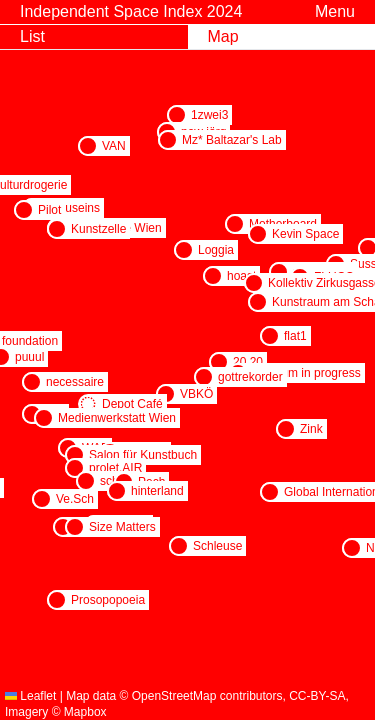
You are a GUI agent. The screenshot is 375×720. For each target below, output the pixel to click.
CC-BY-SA (317, 696)
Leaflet (30, 696)
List (32, 36)
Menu (335, 11)
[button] (177, 115)
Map (223, 36)
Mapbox (85, 712)
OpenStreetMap (174, 696)
